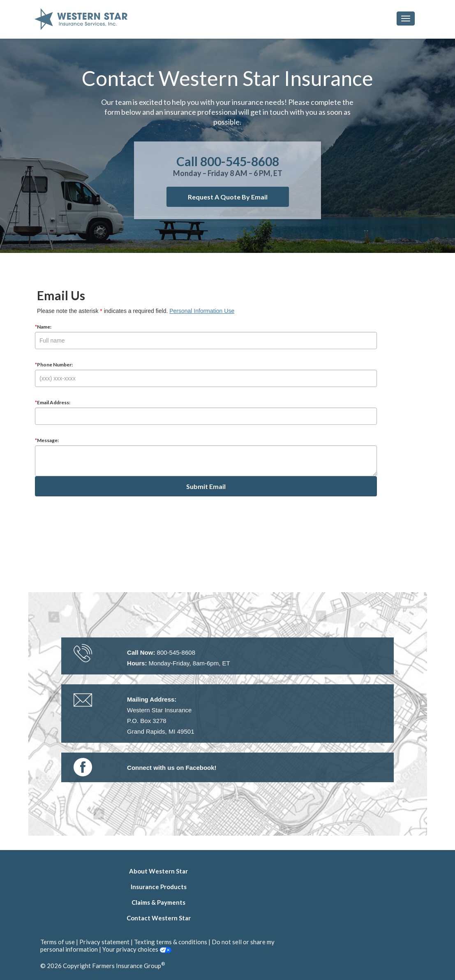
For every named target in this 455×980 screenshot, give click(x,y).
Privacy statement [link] (104, 942)
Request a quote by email (228, 197)
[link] (172, 768)
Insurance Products (159, 887)
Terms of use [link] (58, 942)
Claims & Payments (158, 902)
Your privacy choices (137, 949)
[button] (406, 19)
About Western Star (158, 871)
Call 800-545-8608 (228, 161)
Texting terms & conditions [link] (171, 942)
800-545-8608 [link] (176, 652)
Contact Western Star (159, 918)
